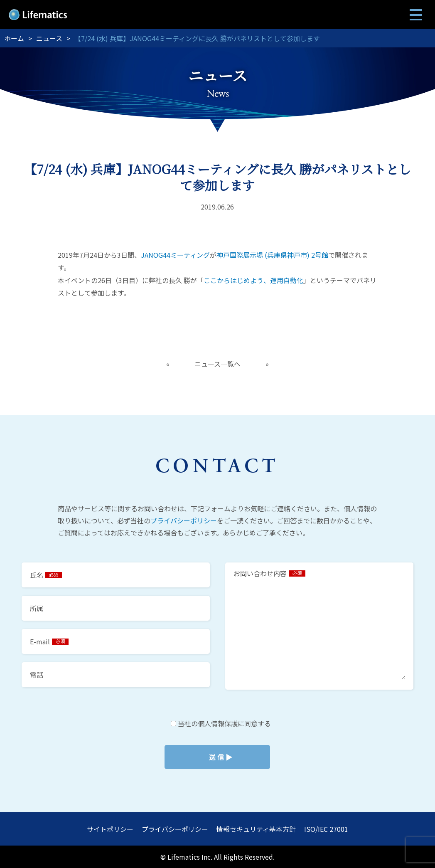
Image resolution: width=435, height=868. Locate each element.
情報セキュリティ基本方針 (256, 829)
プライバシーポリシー (184, 520)
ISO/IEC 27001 (326, 829)
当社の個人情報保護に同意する (217, 757)
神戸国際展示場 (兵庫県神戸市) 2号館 (272, 255)
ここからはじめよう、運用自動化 (253, 280)
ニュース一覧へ (217, 364)
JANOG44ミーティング (175, 255)
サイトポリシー (110, 829)
